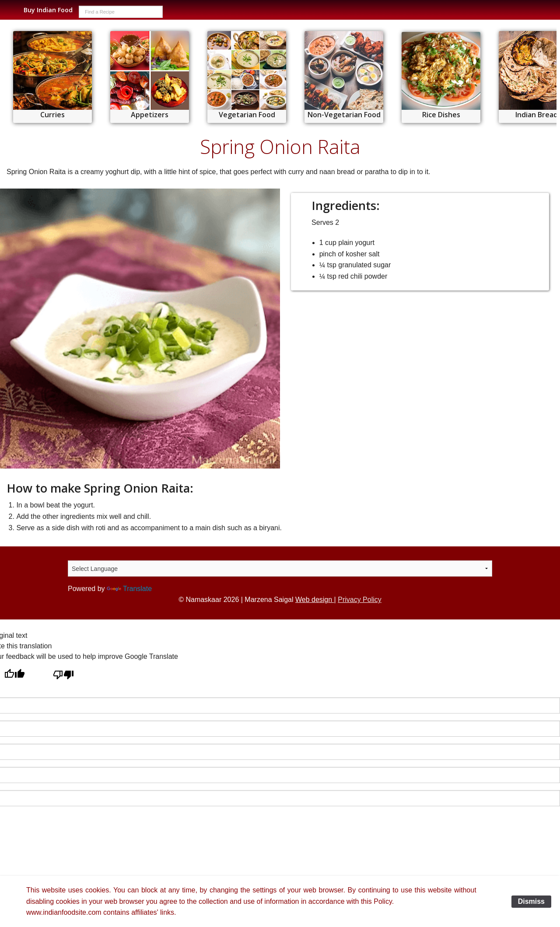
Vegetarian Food (247, 115)
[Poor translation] (63, 675)
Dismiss (531, 901)
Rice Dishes (441, 115)
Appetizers (150, 115)
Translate (129, 589)
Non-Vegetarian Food (344, 115)
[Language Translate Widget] (280, 568)
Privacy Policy (360, 600)
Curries (52, 115)
